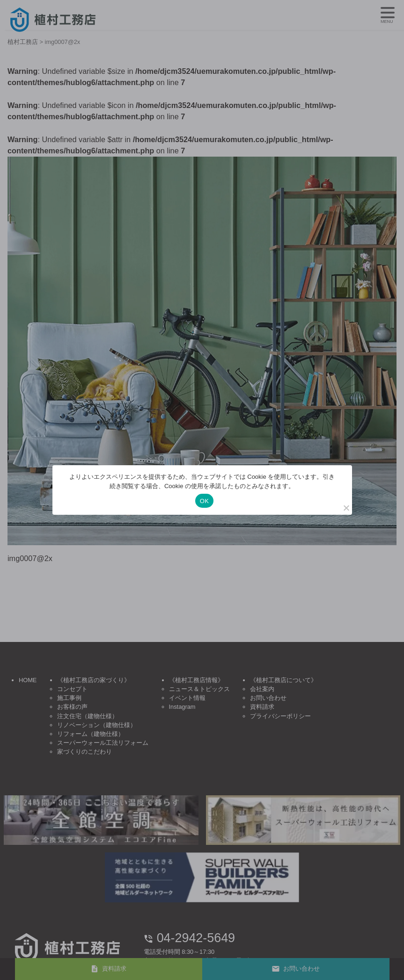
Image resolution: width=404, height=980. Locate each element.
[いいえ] (346, 508)
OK (204, 501)
